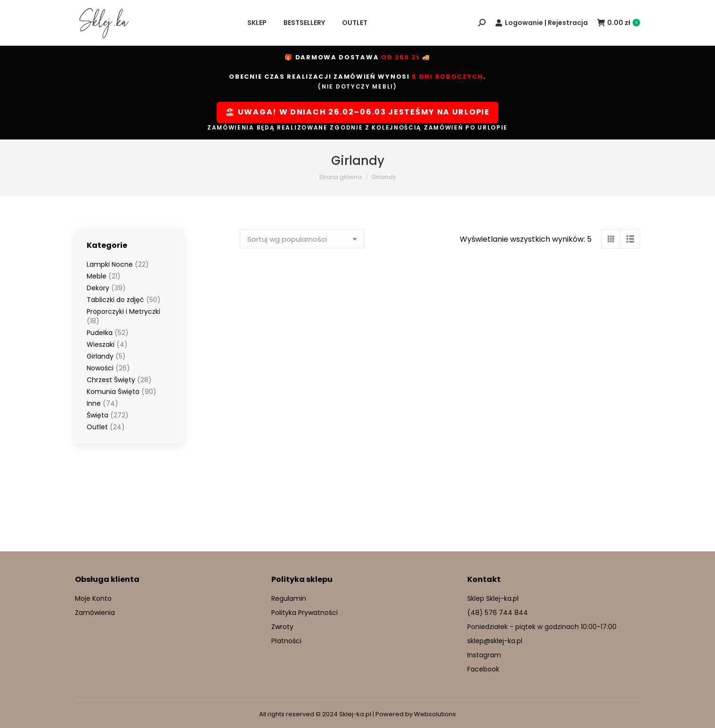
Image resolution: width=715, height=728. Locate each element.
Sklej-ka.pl (355, 714)
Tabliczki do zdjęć (115, 300)
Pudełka (100, 333)
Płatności (286, 641)
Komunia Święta (113, 392)
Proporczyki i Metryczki (123, 311)
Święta (97, 415)
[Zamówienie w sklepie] (302, 239)
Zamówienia (95, 613)
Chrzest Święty (111, 380)
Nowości (100, 368)
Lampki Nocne (110, 264)
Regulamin (289, 598)
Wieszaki (101, 344)
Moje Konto (93, 598)
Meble (97, 276)
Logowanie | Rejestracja (541, 23)
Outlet (97, 427)
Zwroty (282, 627)
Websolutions (435, 714)
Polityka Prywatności (305, 613)
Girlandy (100, 356)
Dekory (98, 288)
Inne (94, 403)
